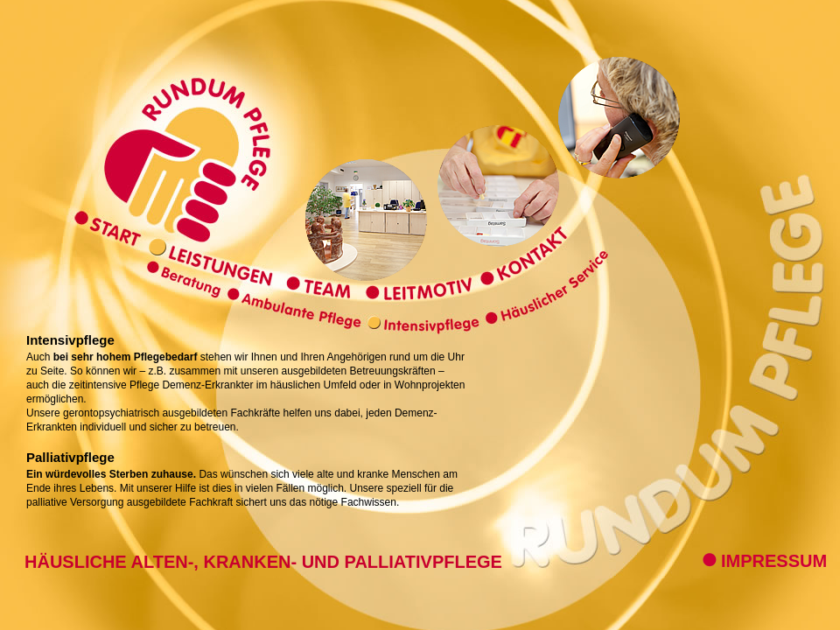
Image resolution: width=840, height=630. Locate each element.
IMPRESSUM (765, 561)
